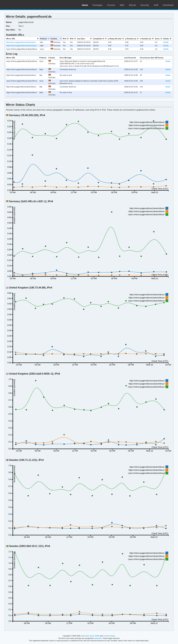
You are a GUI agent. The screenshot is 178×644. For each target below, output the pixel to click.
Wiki (122, 5)
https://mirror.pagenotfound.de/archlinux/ (22, 46)
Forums (111, 5)
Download (168, 5)
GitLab (132, 5)
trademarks (98, 638)
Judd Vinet (85, 636)
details (168, 61)
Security (145, 5)
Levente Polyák (109, 636)
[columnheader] (23, 39)
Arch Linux (17, 5)
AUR (156, 5)
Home (85, 5)
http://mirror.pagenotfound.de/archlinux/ (21, 42)
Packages (98, 5)
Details (166, 42)
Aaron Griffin (94, 636)
